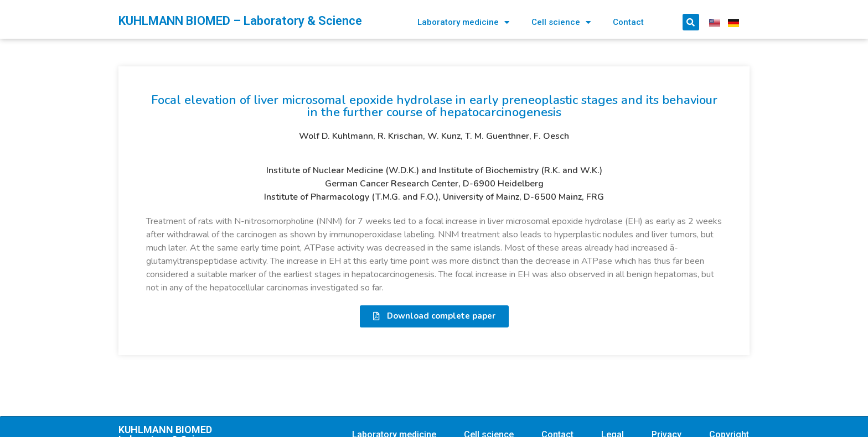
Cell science (561, 22)
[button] (434, 316)
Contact (628, 22)
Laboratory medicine (463, 22)
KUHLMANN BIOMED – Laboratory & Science (240, 21)
